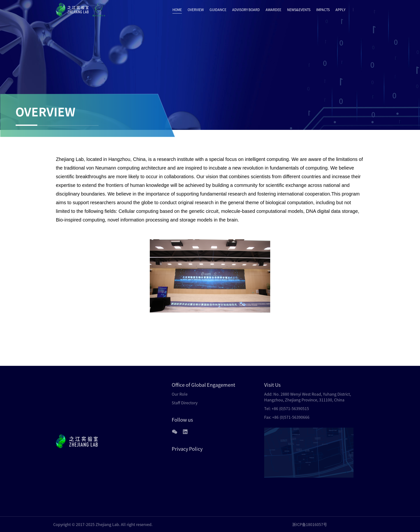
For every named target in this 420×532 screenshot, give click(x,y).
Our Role (180, 394)
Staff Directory (185, 403)
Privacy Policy (187, 449)
